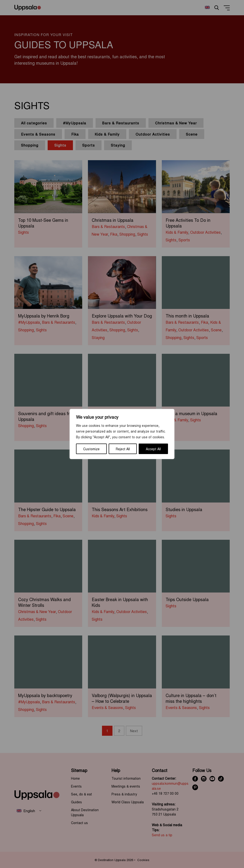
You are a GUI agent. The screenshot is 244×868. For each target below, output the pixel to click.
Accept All (153, 449)
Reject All (123, 449)
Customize (91, 449)
